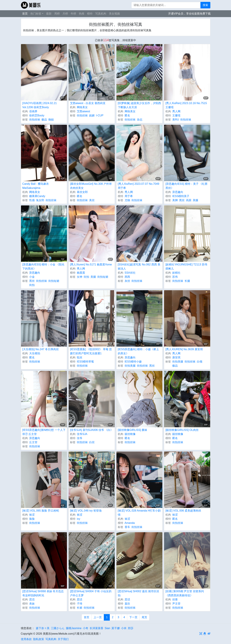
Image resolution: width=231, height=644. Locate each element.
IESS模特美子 (181, 196)
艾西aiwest (83, 111)
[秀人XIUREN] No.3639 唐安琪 (184, 349)
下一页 (133, 617)
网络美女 (82, 107)
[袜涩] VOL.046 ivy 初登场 (86, 511)
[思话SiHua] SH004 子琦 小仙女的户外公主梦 (91, 593)
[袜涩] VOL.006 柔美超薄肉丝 (183, 511)
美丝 (92, 200)
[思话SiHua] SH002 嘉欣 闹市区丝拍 (139, 593)
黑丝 (182, 200)
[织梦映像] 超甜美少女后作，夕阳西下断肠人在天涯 (139, 105)
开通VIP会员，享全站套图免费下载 (190, 14)
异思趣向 (178, 192)
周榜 (57, 14)
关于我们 (63, 639)
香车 (127, 527)
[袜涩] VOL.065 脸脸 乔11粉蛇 (41, 511)
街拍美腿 (130, 366)
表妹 (32, 604)
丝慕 (175, 599)
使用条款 (26, 639)
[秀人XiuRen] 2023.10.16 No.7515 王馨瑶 (186, 105)
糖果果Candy (37, 196)
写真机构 (101, 14)
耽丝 (80, 357)
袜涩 (32, 515)
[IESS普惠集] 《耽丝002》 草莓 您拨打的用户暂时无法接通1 (91, 351)
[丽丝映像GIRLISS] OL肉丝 (182, 430)
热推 (82, 14)
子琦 (80, 604)
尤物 (127, 200)
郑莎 (131, 628)
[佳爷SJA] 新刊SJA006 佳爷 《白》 (92, 430)
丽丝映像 (130, 434)
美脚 (175, 200)
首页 (25, 14)
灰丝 (127, 281)
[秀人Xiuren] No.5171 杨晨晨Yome (91, 264)
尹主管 (176, 604)
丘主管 (33, 442)
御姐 (51, 120)
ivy (79, 519)
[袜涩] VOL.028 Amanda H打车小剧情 (139, 513)
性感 (32, 200)
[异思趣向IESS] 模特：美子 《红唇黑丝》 (186, 186)
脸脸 (32, 519)
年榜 (73, 14)
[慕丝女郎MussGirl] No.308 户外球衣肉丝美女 (91, 186)
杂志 (140, 120)
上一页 (98, 617)
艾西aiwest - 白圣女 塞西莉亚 (88, 103)
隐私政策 (39, 639)
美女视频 (114, 14)
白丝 (92, 442)
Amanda (130, 523)
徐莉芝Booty (37, 115)
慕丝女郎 (82, 192)
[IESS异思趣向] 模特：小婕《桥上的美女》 (138, 351)
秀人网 (176, 111)
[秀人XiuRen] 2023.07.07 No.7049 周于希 (139, 186)
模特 (90, 14)
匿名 (127, 115)
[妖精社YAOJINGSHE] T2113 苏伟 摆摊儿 (186, 267)
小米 (124, 628)
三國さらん (58, 628)
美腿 (195, 200)
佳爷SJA (82, 434)
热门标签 (36, 14)
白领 (200, 362)
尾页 (144, 617)
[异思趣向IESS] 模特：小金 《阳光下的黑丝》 (43, 267)
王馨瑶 (176, 115)
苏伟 (175, 277)
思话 (32, 599)
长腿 (187, 281)
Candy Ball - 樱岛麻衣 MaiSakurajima (36, 186)
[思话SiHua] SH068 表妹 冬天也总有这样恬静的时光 (43, 593)
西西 (127, 277)
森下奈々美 (43, 628)
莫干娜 (116, 628)
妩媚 (92, 115)
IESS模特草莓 (85, 362)
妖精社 (176, 273)
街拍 (32, 285)
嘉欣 (127, 604)
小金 (32, 277)
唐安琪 (176, 357)
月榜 (65, 14)
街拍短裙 (54, 281)
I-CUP (100, 115)
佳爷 (80, 438)
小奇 (86, 628)
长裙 (80, 608)
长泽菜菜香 (96, 628)
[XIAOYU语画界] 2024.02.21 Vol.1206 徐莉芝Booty (40, 105)
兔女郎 (40, 200)
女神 (80, 277)
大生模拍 (35, 353)
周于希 (129, 196)
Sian (107, 628)
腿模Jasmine (74, 628)
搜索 (205, 5)
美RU (176, 120)
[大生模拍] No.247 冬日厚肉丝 (41, 349)
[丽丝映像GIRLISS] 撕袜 (132, 430)
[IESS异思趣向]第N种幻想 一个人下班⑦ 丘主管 (44, 432)
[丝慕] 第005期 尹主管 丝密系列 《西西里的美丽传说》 (185, 593)
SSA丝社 (130, 273)
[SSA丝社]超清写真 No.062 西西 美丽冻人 (139, 267)
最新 (49, 14)
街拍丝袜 (35, 120)
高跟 (189, 200)
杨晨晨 (81, 273)
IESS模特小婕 (133, 362)
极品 (44, 120)
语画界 (33, 111)
